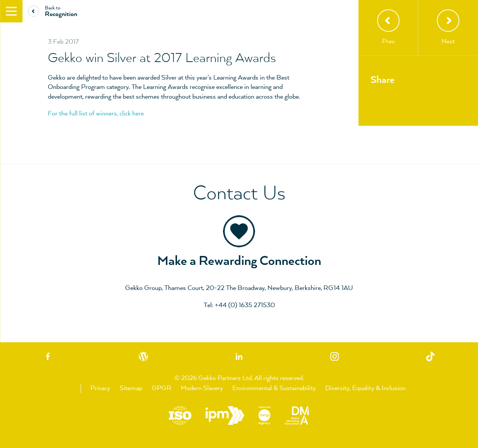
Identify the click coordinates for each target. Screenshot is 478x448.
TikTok (430, 356)
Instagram (335, 356)
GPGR (162, 388)
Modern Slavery (202, 388)
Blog (143, 356)
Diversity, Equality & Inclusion (365, 388)
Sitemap (131, 388)
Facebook (48, 356)
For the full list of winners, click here (96, 114)
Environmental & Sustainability (274, 388)
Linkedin (239, 356)
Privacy (100, 388)
